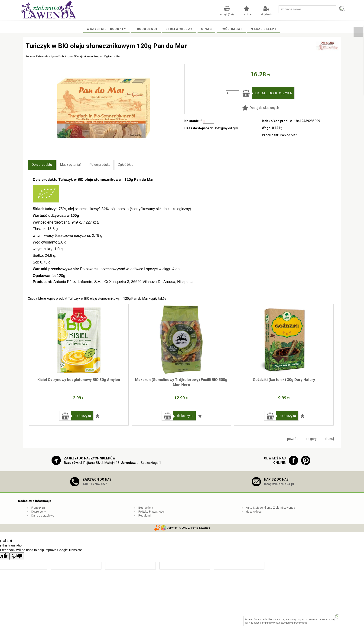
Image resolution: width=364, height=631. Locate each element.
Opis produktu (42, 165)
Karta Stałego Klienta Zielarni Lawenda (270, 508)
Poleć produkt (100, 165)
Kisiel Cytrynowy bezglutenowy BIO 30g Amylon (79, 380)
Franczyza (38, 508)
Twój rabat (231, 29)
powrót (292, 439)
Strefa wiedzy (179, 29)
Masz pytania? (71, 165)
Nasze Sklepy (264, 29)
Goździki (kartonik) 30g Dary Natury (284, 380)
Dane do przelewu (43, 516)
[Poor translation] (17, 556)
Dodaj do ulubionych (264, 108)
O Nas (206, 29)
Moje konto (266, 15)
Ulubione (247, 15)
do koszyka (83, 416)
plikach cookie (299, 623)
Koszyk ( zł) (227, 15)
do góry (311, 439)
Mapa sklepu (254, 512)
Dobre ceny (39, 512)
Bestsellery (146, 508)
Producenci (146, 29)
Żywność (55, 57)
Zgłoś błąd (126, 165)
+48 (95, 484)
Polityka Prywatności (151, 512)
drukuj (329, 439)
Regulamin (145, 516)
